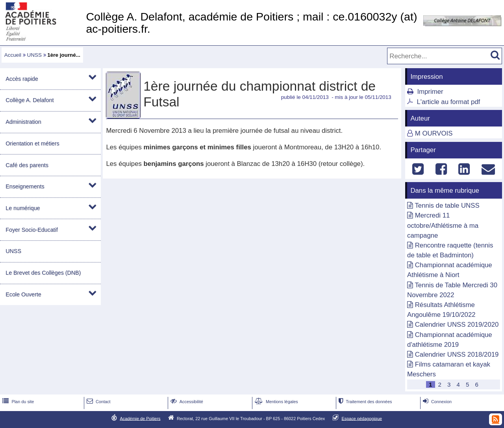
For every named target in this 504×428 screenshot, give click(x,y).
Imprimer (430, 92)
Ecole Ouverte (23, 294)
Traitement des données (364, 402)
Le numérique (23, 208)
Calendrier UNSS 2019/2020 (457, 325)
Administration (23, 122)
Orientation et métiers (32, 143)
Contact (98, 402)
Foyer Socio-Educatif (31, 230)
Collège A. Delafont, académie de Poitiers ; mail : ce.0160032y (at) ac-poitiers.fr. (251, 23)
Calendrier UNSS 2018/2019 (457, 354)
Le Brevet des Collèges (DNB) (43, 273)
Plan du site (17, 402)
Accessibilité (186, 402)
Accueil (13, 55)
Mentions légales (276, 402)
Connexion (436, 402)
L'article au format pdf (448, 102)
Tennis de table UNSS (447, 206)
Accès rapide (22, 79)
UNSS (34, 55)
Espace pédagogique (362, 418)
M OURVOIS (434, 133)
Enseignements (25, 186)
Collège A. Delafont (30, 100)
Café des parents (27, 165)
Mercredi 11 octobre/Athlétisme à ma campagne (443, 225)
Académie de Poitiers (140, 418)
